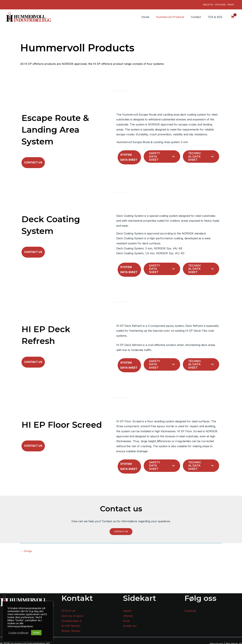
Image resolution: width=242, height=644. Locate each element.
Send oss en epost (73, 614)
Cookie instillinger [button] (18, 633)
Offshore (220, 3)
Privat (231, 3)
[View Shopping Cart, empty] (233, 15)
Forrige (27, 588)
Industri (208, 3)
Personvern (213, 641)
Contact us (121, 569)
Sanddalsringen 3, (73, 618)
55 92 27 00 (69, 609)
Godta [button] (36, 633)
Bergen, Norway (72, 629)
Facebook (191, 609)
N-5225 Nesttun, (72, 624)
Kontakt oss (130, 624)
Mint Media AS (233, 641)
